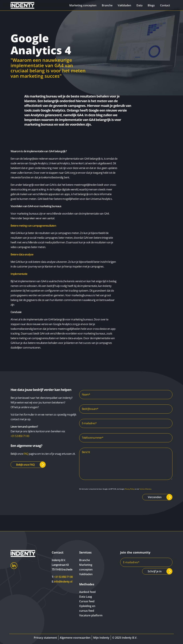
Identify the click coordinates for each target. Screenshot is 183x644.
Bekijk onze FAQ (25, 465)
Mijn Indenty (101, 638)
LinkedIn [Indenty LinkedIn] (14, 566)
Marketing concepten (82, 5)
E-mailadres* (89, 423)
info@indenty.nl (63, 582)
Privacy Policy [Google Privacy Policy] (130, 489)
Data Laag (86, 597)
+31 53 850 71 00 (20, 436)
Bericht (86, 452)
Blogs (151, 5)
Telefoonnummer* (93, 438)
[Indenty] (23, 5)
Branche (107, 5)
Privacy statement (45, 638)
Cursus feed (87, 601)
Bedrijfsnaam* (90, 409)
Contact (165, 5)
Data (139, 5)
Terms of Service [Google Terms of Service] (145, 489)
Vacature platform (91, 615)
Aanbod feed (87, 592)
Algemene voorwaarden (75, 638)
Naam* (86, 394)
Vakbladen (124, 5)
